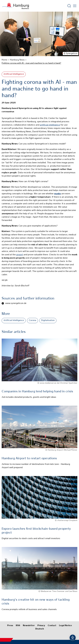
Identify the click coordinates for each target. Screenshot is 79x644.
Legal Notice (65, 626)
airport (20, 255)
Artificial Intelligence (14, 74)
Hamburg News (17, 60)
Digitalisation (48, 320)
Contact (52, 626)
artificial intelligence (50, 125)
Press (10, 626)
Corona (33, 320)
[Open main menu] (75, 6)
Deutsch (40, 629)
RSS (18, 626)
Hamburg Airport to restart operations (29, 458)
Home (5, 60)
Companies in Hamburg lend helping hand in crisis (37, 391)
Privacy (41, 626)
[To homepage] (16, 6)
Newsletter (29, 626)
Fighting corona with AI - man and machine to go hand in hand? (31, 63)
